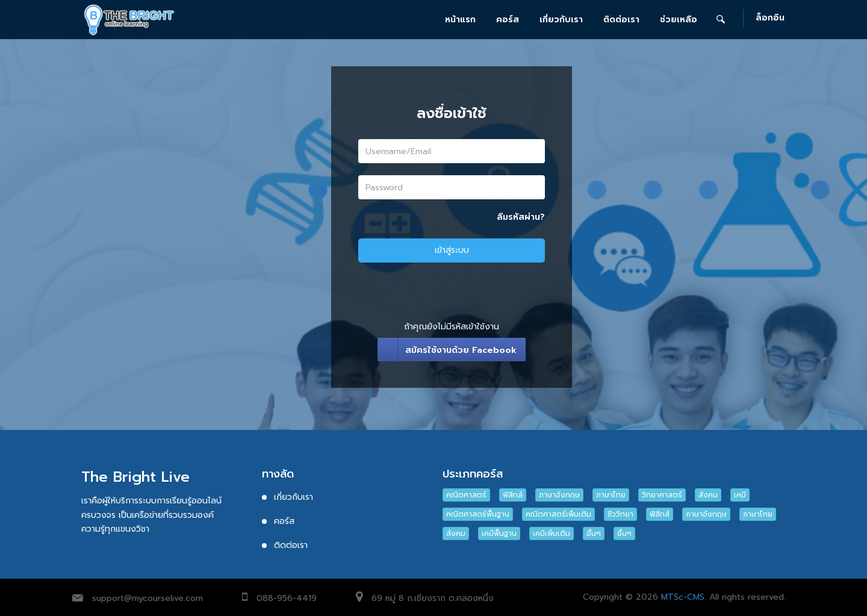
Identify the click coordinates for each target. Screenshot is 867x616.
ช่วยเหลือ (679, 20)
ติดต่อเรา (621, 20)
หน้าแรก (460, 20)
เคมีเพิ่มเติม (552, 534)
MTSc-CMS (683, 597)
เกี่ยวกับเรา (561, 20)
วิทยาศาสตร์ (662, 495)
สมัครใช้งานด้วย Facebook (461, 350)
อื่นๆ (594, 534)
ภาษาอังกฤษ (559, 495)
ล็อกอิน (770, 18)
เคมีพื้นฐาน (499, 534)
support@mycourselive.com (148, 598)
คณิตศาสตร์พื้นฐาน (478, 514)
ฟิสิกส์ (513, 495)
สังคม (708, 495)
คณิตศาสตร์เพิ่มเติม (558, 514)
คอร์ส (508, 20)
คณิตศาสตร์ (466, 495)
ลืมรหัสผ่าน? (521, 217)
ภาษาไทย (611, 495)
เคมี (740, 495)
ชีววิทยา (620, 514)
